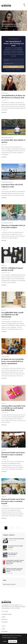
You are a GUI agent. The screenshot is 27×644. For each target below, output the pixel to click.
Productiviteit (4, 622)
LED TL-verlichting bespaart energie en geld (12, 269)
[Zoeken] (25, 6)
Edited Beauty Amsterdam (9, 584)
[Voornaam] (13, 60)
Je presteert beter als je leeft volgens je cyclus (12, 186)
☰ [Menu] (24, 4)
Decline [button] (5, 641)
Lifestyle (3, 617)
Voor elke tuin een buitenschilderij (13, 554)
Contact (3, 629)
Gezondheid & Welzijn (7, 614)
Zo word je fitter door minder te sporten (13, 141)
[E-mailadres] (13, 63)
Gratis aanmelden (13, 67)
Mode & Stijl (4, 619)
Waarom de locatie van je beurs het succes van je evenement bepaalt (13, 455)
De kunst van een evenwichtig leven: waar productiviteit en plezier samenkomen (13, 361)
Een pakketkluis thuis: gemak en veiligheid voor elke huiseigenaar (12, 315)
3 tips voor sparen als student (16, 539)
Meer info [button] (15, 638)
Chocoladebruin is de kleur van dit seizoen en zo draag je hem (13, 96)
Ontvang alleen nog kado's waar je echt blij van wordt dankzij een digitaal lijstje (13, 408)
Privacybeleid (4, 631)
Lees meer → (5, 112)
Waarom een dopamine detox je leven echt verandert (13, 226)
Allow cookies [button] (13, 641)
